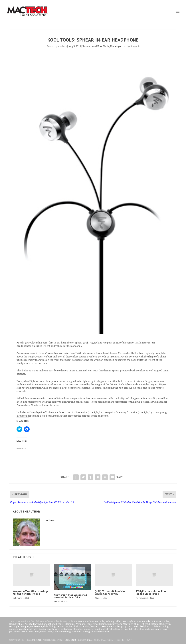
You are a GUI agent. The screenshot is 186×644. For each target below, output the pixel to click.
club (45, 626)
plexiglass (144, 626)
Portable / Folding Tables (108, 621)
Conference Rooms (96, 624)
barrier (94, 626)
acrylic (167, 624)
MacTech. (37, 640)
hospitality (75, 626)
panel (135, 626)
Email (90, 640)
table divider (31, 629)
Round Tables (16, 624)
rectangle (14, 626)
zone (109, 626)
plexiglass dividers (83, 629)
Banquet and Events (53, 624)
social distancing (160, 626)
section (85, 626)
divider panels (46, 629)
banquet (25, 626)
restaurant (62, 626)
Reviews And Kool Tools (96, 46)
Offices (144, 624)
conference (36, 626)
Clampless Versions (75, 624)
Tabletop (118, 626)
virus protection (63, 629)
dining (52, 626)
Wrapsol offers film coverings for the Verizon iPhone (31, 592)
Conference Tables (84, 621)
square (127, 626)
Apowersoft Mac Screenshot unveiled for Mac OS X (70, 596)
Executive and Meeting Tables (123, 624)
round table (46, 631)
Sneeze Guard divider (127, 629)
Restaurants (156, 624)
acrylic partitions (30, 631)
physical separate (100, 631)
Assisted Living (33, 624)
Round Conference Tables (156, 621)
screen (102, 626)
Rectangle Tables (132, 621)
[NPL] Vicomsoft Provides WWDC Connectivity (110, 592)
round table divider (104, 629)
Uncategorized (118, 46)
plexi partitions (147, 629)
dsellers (62, 46)
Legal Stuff (70, 640)
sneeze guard (16, 629)
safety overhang (62, 631)
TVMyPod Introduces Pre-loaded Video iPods (151, 592)
